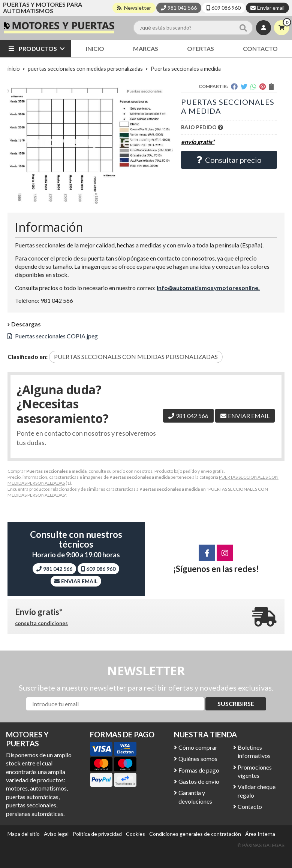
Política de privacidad (97, 834)
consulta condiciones (41, 623)
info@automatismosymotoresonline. (208, 288)
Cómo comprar (198, 747)
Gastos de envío (199, 781)
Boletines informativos (254, 751)
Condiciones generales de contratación (195, 834)
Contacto (250, 806)
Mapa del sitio (24, 834)
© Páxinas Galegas (261, 846)
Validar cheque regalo (257, 791)
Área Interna (260, 834)
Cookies (136, 834)
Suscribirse (236, 703)
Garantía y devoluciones (195, 797)
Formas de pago (199, 770)
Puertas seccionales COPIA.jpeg (56, 336)
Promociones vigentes (255, 771)
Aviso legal (56, 834)
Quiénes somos (198, 759)
